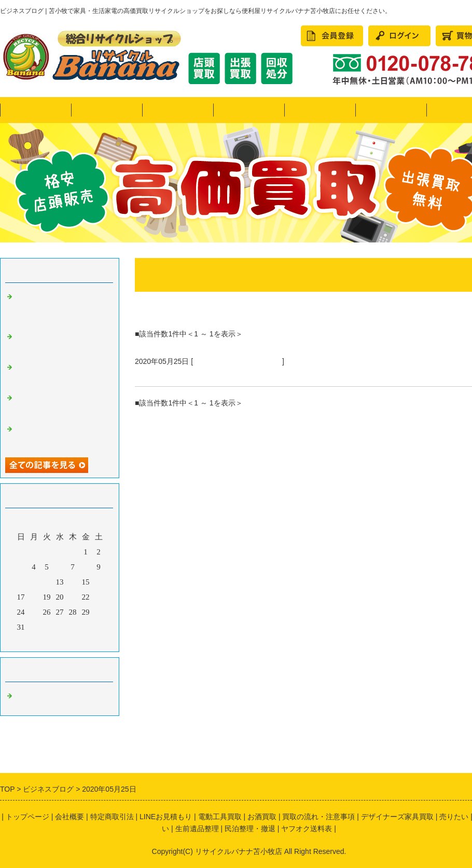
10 (21, 582)
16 (99, 582)
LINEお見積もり (166, 817)
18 (34, 597)
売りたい (178, 110)
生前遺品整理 (197, 829)
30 (99, 612)
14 (73, 582)
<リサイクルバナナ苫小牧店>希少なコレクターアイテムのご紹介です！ (60, 343)
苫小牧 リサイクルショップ (238, 361)
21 (73, 597)
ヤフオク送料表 (307, 829)
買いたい (249, 110)
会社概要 (70, 817)
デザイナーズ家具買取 (397, 817)
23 (99, 597)
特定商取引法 (112, 817)
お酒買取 (262, 817)
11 (34, 582)
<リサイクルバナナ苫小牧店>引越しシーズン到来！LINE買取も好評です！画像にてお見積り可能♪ (60, 307)
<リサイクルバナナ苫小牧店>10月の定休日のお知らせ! (60, 404)
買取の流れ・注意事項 (318, 817)
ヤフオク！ (107, 110)
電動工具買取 (220, 817)
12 (47, 582)
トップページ (36, 110)
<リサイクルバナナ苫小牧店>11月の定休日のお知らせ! (60, 374)
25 (34, 612)
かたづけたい (320, 110)
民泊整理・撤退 (391, 110)
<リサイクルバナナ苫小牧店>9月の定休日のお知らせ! (60, 436)
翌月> (79, 641)
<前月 (40, 641)
